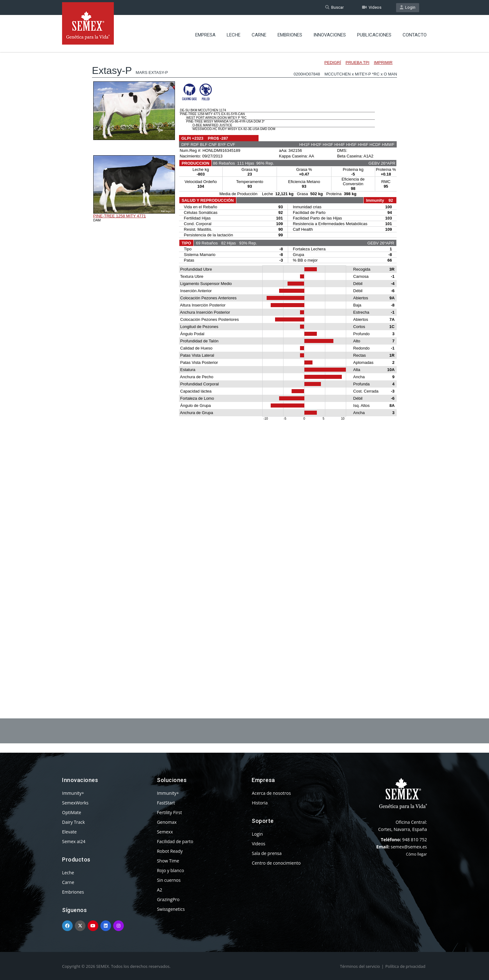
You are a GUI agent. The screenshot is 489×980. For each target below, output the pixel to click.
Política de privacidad (405, 966)
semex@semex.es (409, 847)
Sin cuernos (169, 880)
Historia (260, 803)
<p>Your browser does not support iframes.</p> (244, 367)
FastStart (166, 803)
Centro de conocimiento (276, 863)
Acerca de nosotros (271, 793)
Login (408, 7)
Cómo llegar (416, 854)
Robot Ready (170, 851)
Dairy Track (73, 822)
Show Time (168, 861)
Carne (259, 33)
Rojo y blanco (170, 870)
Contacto (415, 33)
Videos (372, 7)
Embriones (290, 33)
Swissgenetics (171, 909)
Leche (234, 33)
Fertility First (169, 812)
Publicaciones (374, 33)
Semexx (165, 832)
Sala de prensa (267, 853)
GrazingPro (168, 899)
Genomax (167, 822)
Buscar (334, 7)
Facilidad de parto (175, 841)
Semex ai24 (74, 841)
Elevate (69, 832)
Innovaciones (330, 33)
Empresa (205, 33)
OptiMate (72, 812)
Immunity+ (73, 793)
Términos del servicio (360, 966)
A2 (160, 890)
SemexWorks (75, 803)
